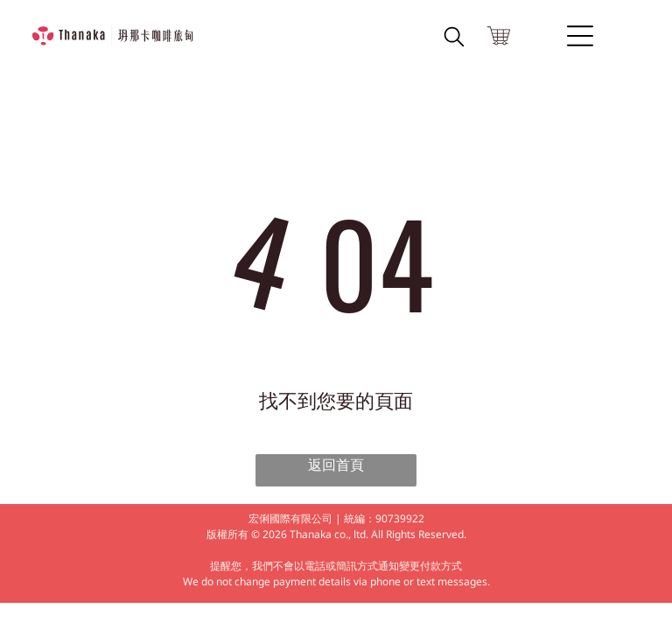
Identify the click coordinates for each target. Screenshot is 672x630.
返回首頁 (336, 465)
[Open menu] (580, 36)
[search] (454, 39)
